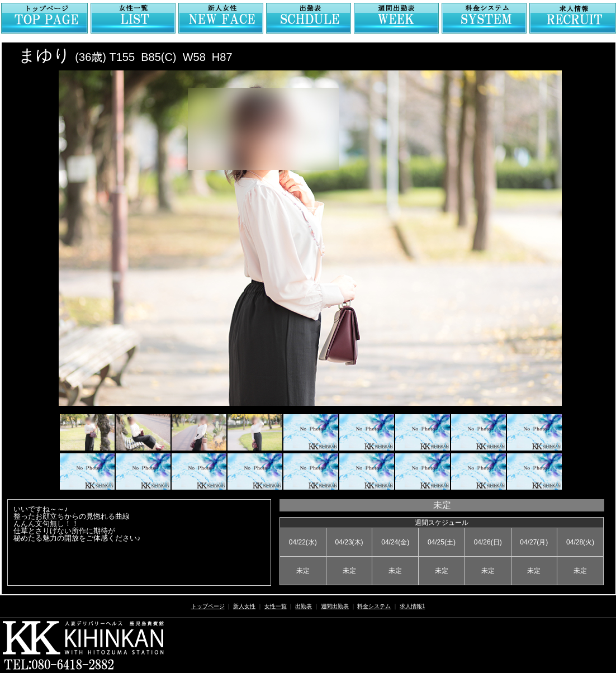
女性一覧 (276, 606)
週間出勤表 (335, 606)
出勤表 (304, 606)
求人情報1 (413, 606)
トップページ (208, 606)
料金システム (374, 606)
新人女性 (244, 606)
